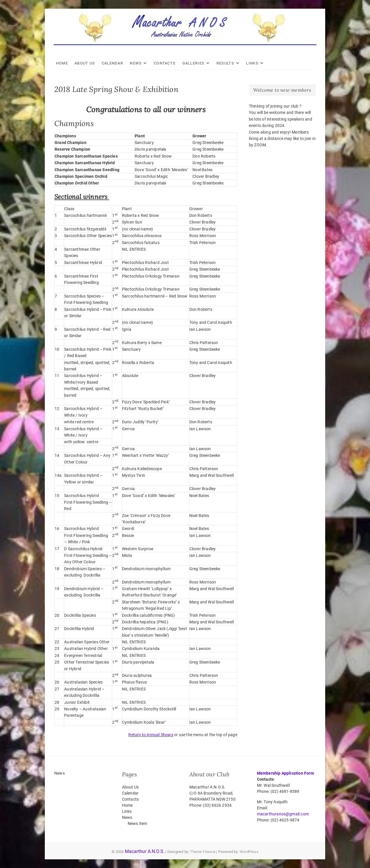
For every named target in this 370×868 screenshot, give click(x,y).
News (137, 63)
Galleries (195, 63)
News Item (138, 823)
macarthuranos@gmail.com (283, 814)
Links (254, 63)
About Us (86, 63)
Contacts (166, 63)
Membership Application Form (285, 773)
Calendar (114, 63)
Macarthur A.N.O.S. (145, 851)
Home (63, 63)
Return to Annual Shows (151, 735)
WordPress (249, 852)
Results (226, 63)
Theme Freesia (203, 852)
